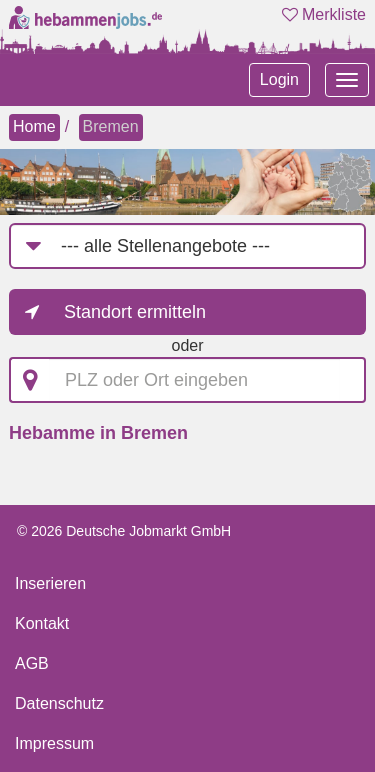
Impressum (54, 743)
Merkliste (324, 14)
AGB (32, 663)
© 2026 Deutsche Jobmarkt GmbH (124, 531)
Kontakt (42, 623)
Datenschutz (59, 703)
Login (279, 79)
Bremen (111, 126)
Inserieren (50, 583)
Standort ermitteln (135, 312)
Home (34, 126)
